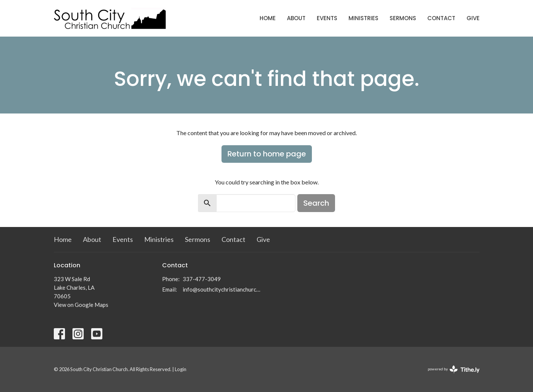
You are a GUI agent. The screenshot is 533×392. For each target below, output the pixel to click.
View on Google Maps (81, 305)
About (296, 18)
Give (473, 18)
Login (181, 369)
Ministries (363, 18)
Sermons (403, 18)
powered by (454, 369)
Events (327, 18)
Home (268, 18)
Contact (441, 18)
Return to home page (267, 154)
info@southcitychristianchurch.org (223, 289)
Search (316, 203)
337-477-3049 (202, 279)
